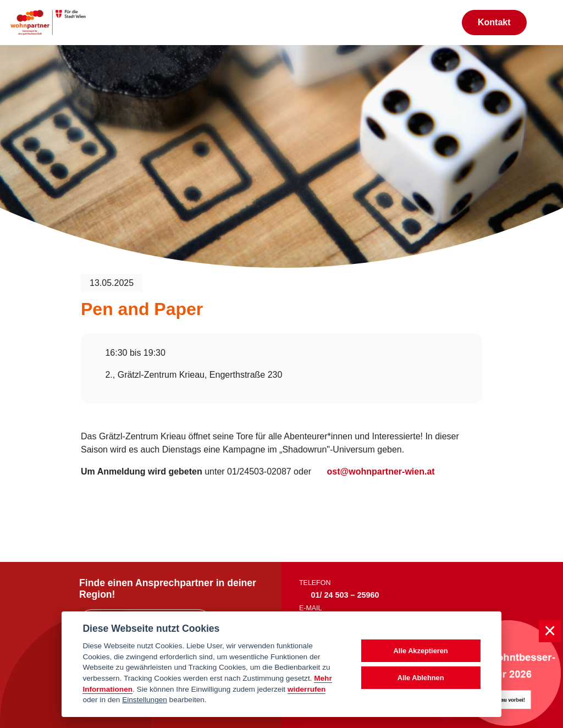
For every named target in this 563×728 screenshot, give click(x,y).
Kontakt (494, 22)
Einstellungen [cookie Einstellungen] (145, 700)
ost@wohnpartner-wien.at (380, 471)
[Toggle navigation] (545, 23)
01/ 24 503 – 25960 (345, 595)
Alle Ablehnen (421, 678)
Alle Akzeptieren (421, 651)
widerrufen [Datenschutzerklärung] (307, 689)
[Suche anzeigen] (441, 22)
